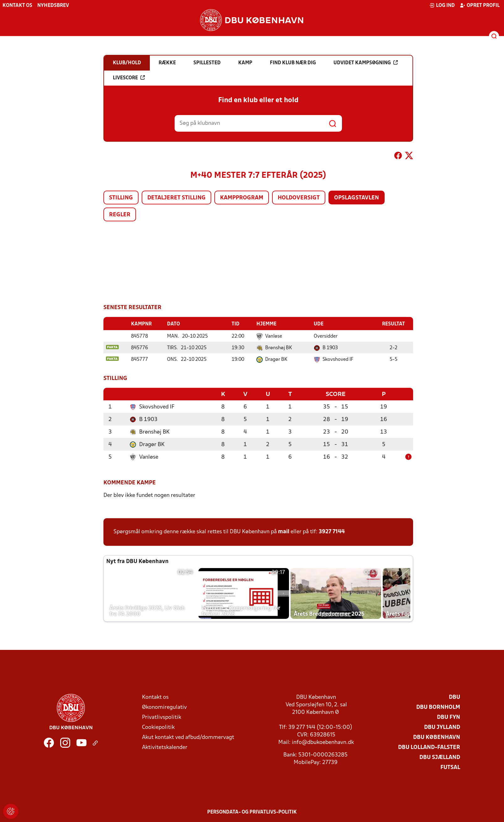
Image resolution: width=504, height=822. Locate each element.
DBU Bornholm (438, 707)
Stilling (121, 198)
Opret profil (480, 5)
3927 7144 (332, 531)
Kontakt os (17, 6)
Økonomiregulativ (164, 707)
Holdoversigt (299, 198)
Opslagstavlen (357, 198)
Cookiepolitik (158, 727)
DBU (454, 697)
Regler (120, 215)
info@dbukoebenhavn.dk (323, 742)
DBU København (437, 737)
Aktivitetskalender (165, 747)
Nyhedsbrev (53, 6)
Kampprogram (242, 198)
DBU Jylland (442, 727)
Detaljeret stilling (176, 198)
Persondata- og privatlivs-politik (252, 812)
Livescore (129, 78)
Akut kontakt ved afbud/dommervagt (188, 737)
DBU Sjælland (440, 757)
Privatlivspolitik (162, 717)
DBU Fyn (449, 717)
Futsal (450, 767)
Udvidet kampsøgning (366, 63)
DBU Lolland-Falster (429, 747)
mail (284, 531)
